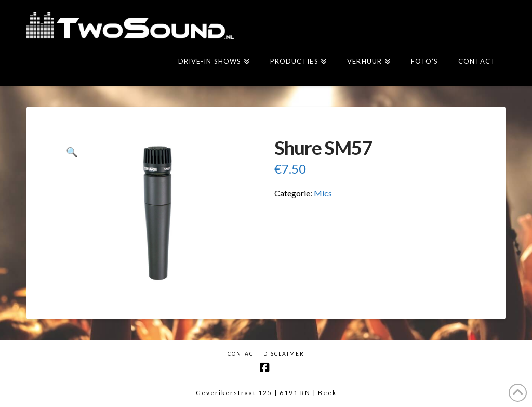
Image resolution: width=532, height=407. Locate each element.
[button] (72, 152)
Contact (242, 353)
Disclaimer (284, 353)
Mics (323, 193)
